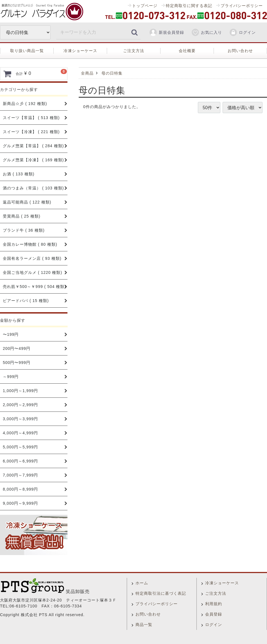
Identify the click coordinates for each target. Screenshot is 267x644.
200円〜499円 (17, 348)
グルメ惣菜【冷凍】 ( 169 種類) (33, 160)
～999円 (11, 377)
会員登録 (214, 614)
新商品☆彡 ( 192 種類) (25, 104)
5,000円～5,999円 (20, 447)
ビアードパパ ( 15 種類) (26, 301)
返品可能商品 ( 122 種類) (27, 202)
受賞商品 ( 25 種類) (22, 216)
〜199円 (11, 334)
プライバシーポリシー (242, 6)
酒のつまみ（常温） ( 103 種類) (33, 188)
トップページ (145, 6)
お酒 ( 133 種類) (19, 174)
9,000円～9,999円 (20, 503)
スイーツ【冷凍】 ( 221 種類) (31, 132)
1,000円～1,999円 (20, 391)
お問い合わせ (240, 51)
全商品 (87, 73)
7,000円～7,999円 (20, 475)
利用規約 (214, 604)
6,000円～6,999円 (20, 461)
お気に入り (207, 32)
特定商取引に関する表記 (189, 6)
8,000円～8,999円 (20, 489)
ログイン (242, 32)
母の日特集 (112, 73)
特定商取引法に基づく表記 (161, 593)
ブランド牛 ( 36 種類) (24, 230)
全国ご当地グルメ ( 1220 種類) (32, 272)
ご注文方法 (134, 51)
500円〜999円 (17, 363)
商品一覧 (144, 625)
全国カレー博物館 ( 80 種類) (30, 244)
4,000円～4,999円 (20, 433)
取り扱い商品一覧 (27, 51)
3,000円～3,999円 (20, 419)
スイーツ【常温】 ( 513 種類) (31, 118)
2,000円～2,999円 (20, 405)
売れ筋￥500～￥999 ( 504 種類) (34, 287)
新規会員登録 (167, 32)
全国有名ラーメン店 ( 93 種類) (32, 258)
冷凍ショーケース (80, 51)
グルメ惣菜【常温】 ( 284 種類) (33, 146)
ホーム (142, 583)
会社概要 (187, 51)
